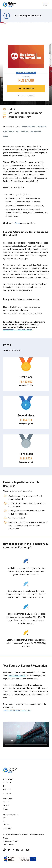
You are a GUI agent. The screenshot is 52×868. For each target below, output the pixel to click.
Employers (7, 793)
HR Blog (6, 805)
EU (4, 821)
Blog (5, 786)
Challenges (7, 783)
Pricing (6, 809)
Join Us (6, 825)
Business (6, 802)
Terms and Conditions (11, 841)
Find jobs (6, 790)
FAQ (5, 818)
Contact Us (7, 828)
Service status (8, 845)
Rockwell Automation (17, 676)
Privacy (6, 838)
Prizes (17, 223)
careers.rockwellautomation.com (18, 330)
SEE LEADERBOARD (26, 88)
